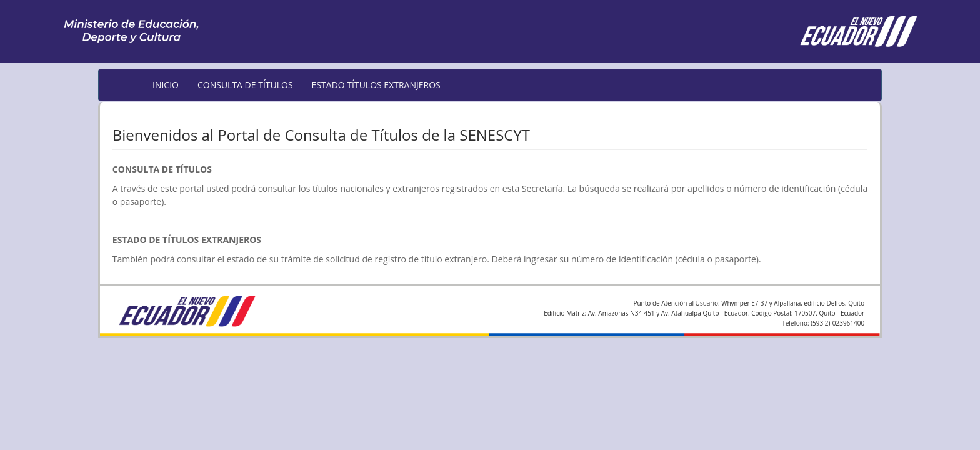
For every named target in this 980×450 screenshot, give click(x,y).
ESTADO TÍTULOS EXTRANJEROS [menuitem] (376, 85)
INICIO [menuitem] (166, 85)
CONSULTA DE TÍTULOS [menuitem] (245, 85)
